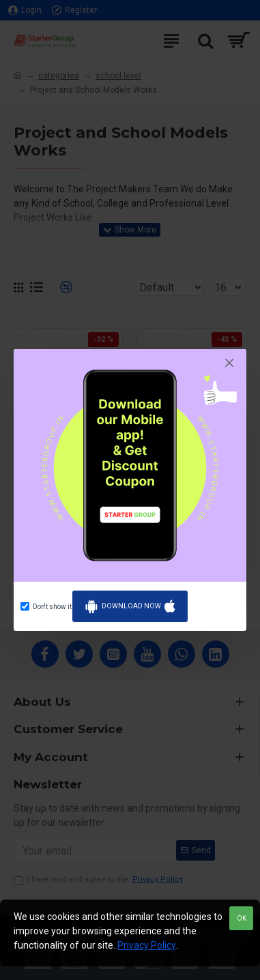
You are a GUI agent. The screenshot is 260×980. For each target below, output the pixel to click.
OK (242, 918)
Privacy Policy (147, 945)
